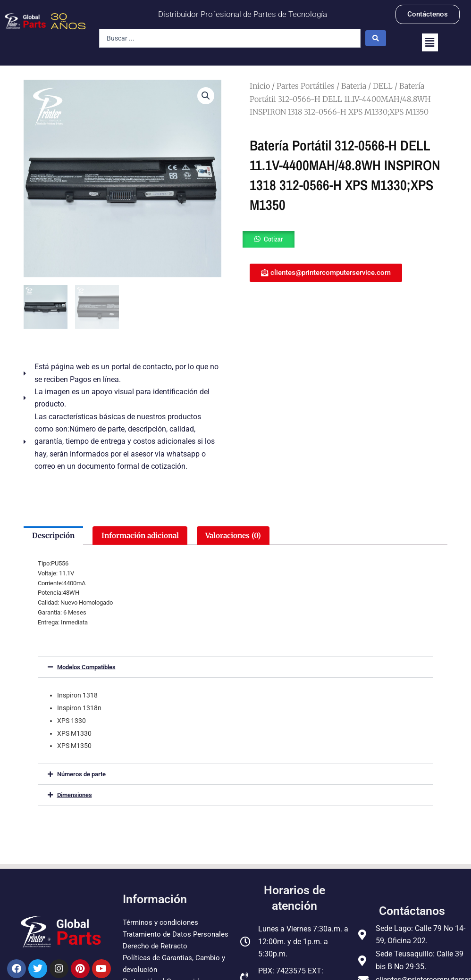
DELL (383, 86)
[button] (430, 42)
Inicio (260, 86)
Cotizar (274, 240)
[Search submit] (376, 38)
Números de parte (81, 775)
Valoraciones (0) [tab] (244, 536)
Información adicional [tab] (146, 536)
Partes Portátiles (306, 86)
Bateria (354, 86)
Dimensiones (75, 796)
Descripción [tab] (55, 536)
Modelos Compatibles (86, 668)
